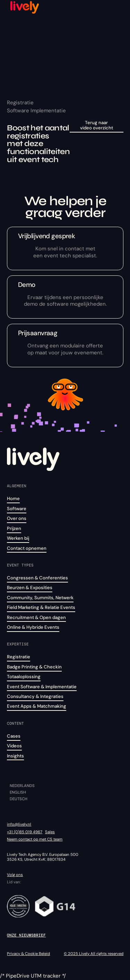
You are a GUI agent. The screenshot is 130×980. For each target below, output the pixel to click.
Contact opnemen (27, 548)
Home (13, 499)
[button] (117, 7)
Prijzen (14, 528)
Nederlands (22, 786)
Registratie (19, 657)
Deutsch (19, 799)
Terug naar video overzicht (97, 125)
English (18, 792)
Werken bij (18, 538)
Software (17, 509)
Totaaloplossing (24, 677)
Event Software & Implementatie (42, 687)
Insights (15, 756)
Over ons (17, 518)
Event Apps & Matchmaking (37, 706)
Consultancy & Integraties (35, 696)
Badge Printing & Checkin (34, 667)
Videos (14, 746)
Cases (14, 736)
